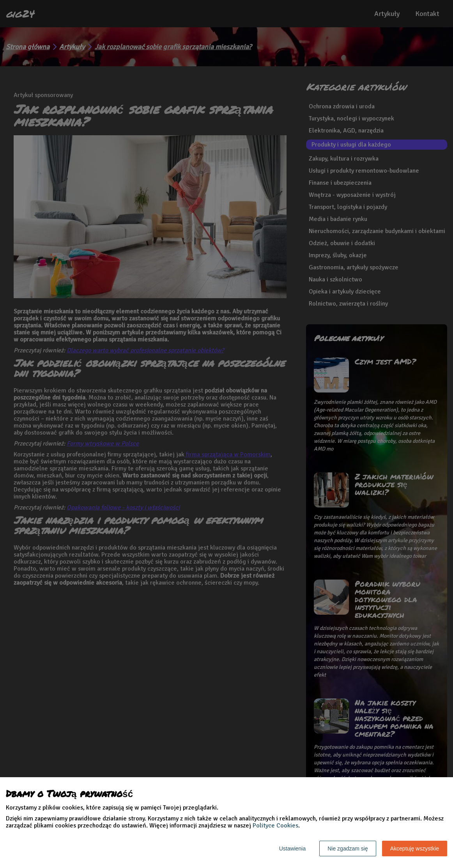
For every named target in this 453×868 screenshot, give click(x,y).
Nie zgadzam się (348, 849)
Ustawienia (292, 849)
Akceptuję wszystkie (415, 849)
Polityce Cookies (275, 826)
